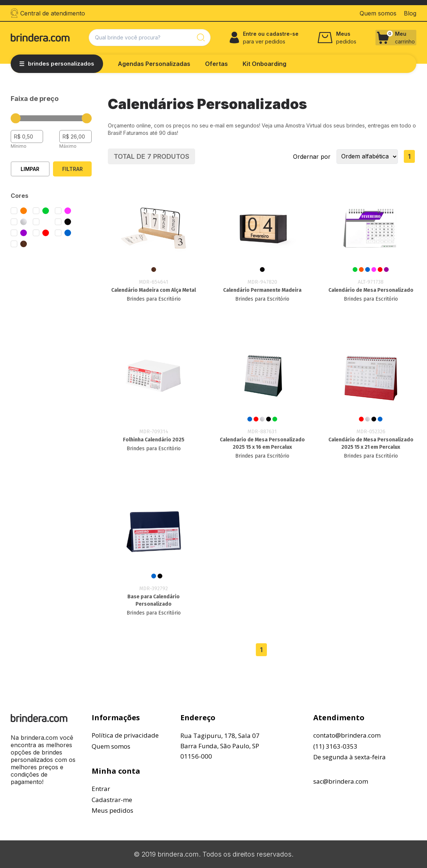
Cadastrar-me (112, 800)
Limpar (30, 169)
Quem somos (111, 746)
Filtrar (73, 169)
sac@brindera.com (341, 781)
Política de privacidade (125, 735)
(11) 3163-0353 (335, 746)
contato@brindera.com (347, 735)
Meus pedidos (112, 810)
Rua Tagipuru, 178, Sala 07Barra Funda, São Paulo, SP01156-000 (220, 746)
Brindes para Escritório (154, 299)
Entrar (101, 789)
